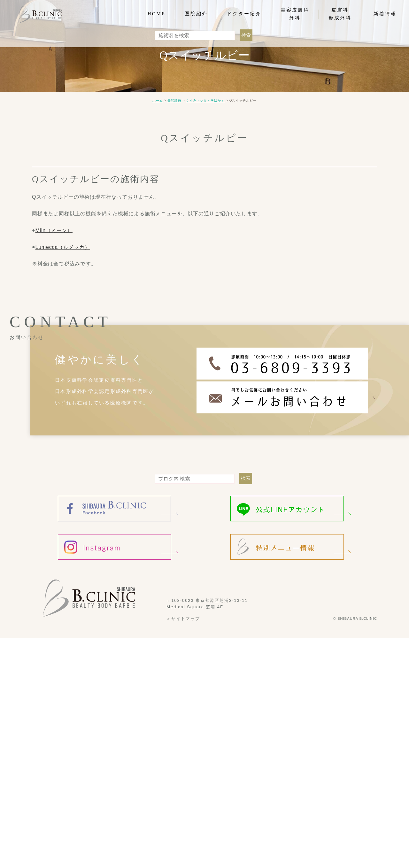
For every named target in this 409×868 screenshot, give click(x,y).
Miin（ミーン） (54, 230)
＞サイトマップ (183, 619)
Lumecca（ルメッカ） (62, 247)
